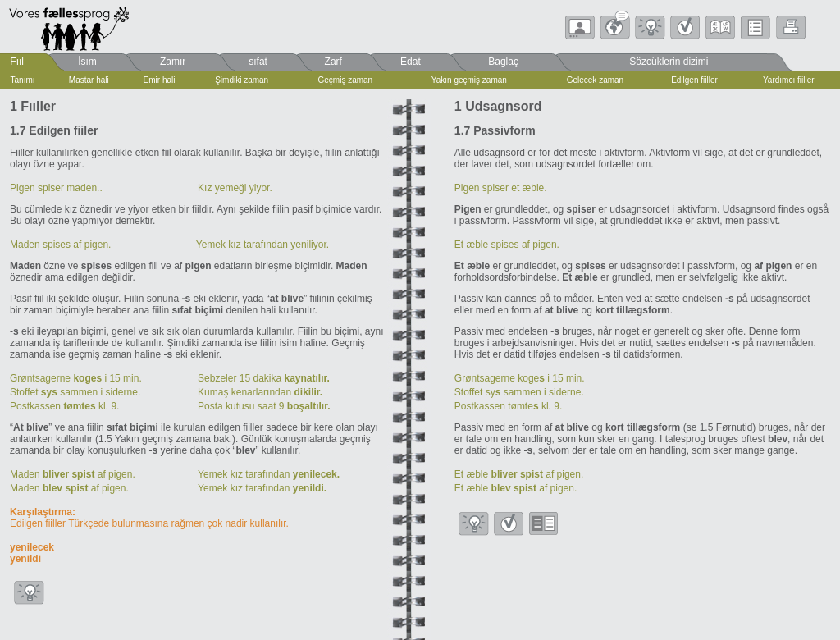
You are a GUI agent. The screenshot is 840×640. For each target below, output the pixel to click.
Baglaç (503, 62)
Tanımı (23, 80)
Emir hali (160, 80)
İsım (87, 62)
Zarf (333, 62)
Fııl (17, 62)
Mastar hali (89, 80)
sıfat (258, 62)
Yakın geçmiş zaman (469, 80)
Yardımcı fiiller (789, 80)
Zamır (173, 62)
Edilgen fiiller (694, 80)
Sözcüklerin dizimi (669, 62)
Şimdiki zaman (242, 80)
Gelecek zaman (595, 80)
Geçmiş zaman (345, 80)
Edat (411, 62)
